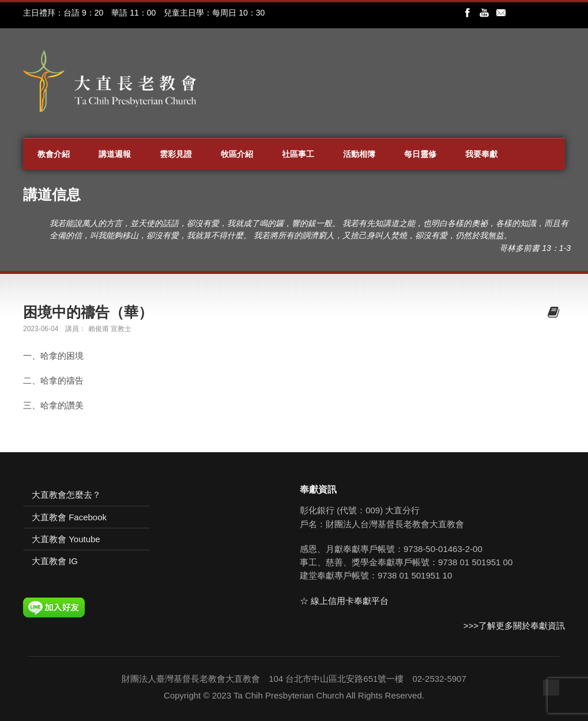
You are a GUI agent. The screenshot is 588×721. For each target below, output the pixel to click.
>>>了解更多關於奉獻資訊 (514, 626)
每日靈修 (420, 154)
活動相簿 (359, 154)
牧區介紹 (237, 154)
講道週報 (115, 154)
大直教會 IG (55, 561)
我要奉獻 (481, 154)
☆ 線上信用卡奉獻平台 (344, 601)
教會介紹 (54, 154)
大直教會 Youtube (66, 539)
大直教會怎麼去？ (66, 495)
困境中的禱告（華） (88, 312)
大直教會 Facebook (69, 517)
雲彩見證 (176, 154)
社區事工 (298, 154)
